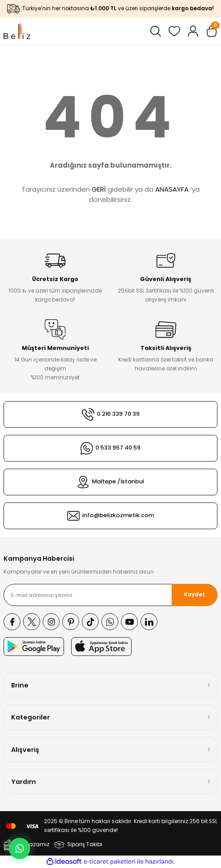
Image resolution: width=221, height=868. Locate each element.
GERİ (99, 189)
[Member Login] (193, 31)
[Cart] (212, 31)
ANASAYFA (172, 189)
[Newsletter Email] (110, 595)
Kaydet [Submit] (195, 595)
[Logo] (17, 31)
